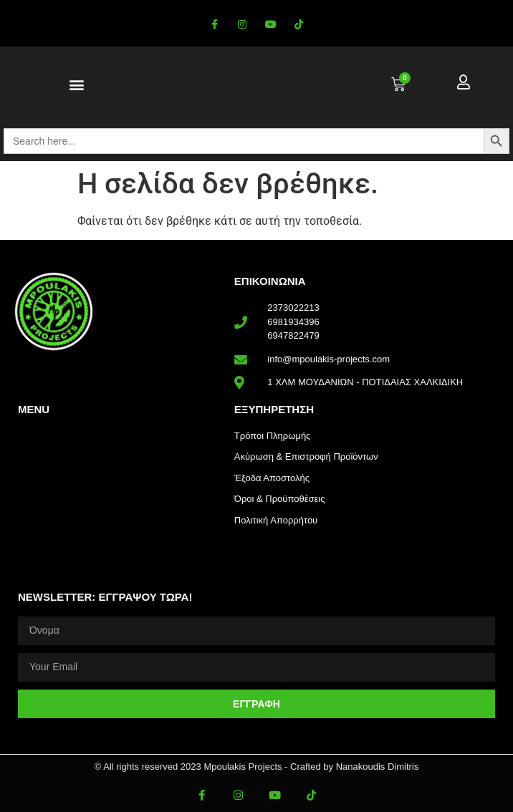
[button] (77, 85)
